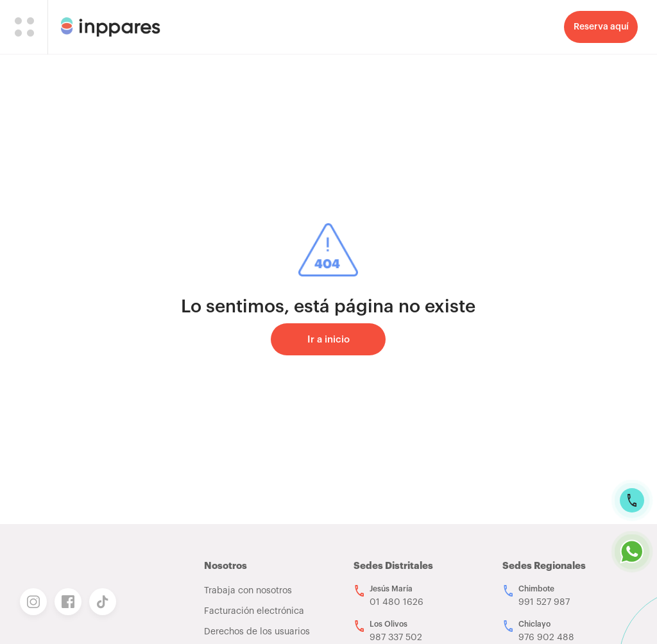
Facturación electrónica (254, 611)
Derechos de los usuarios (257, 632)
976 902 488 (546, 638)
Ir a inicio (328, 340)
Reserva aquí (601, 27)
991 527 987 (544, 602)
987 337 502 (396, 638)
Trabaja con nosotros (248, 591)
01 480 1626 (397, 602)
